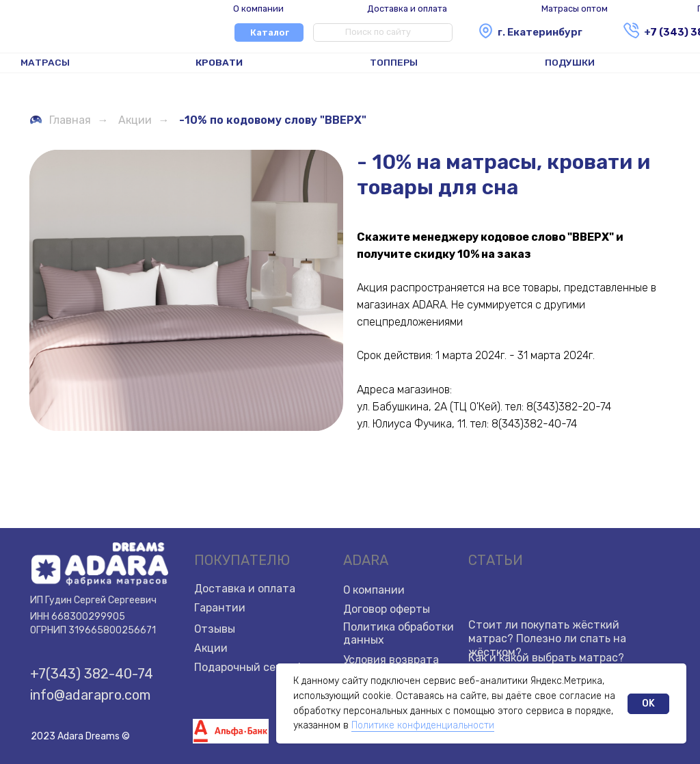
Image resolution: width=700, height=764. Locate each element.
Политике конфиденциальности (423, 725)
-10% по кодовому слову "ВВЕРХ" (273, 120)
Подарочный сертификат (261, 667)
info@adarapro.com (90, 695)
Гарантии (220, 608)
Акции (135, 120)
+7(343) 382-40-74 (92, 674)
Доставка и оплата (407, 9)
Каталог (270, 32)
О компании (258, 9)
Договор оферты (387, 609)
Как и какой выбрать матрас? (546, 658)
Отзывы (215, 629)
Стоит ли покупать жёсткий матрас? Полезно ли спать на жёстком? (547, 638)
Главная (60, 120)
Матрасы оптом (575, 9)
